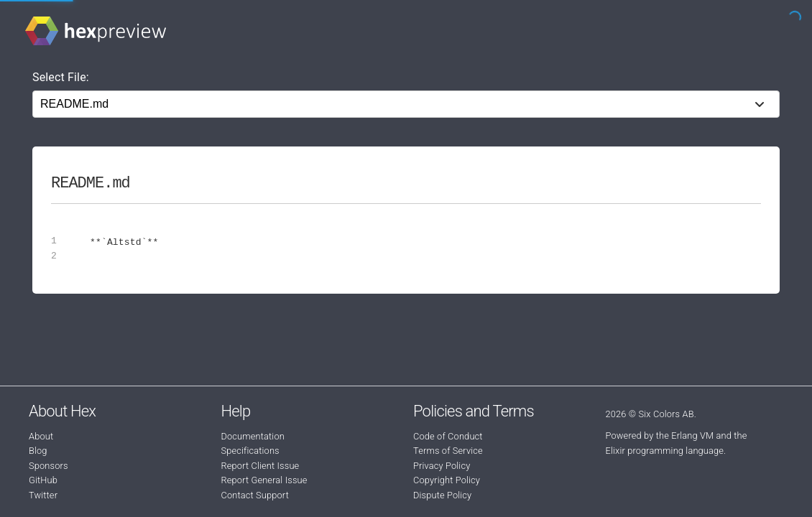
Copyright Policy (447, 480)
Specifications (250, 451)
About (41, 436)
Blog (38, 451)
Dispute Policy (442, 495)
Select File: (61, 77)
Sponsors (49, 466)
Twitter (43, 495)
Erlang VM (692, 436)
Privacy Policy (442, 466)
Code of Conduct (448, 436)
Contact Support (255, 495)
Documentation (253, 436)
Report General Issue (264, 480)
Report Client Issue (260, 466)
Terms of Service (448, 451)
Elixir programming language (665, 451)
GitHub (43, 480)
